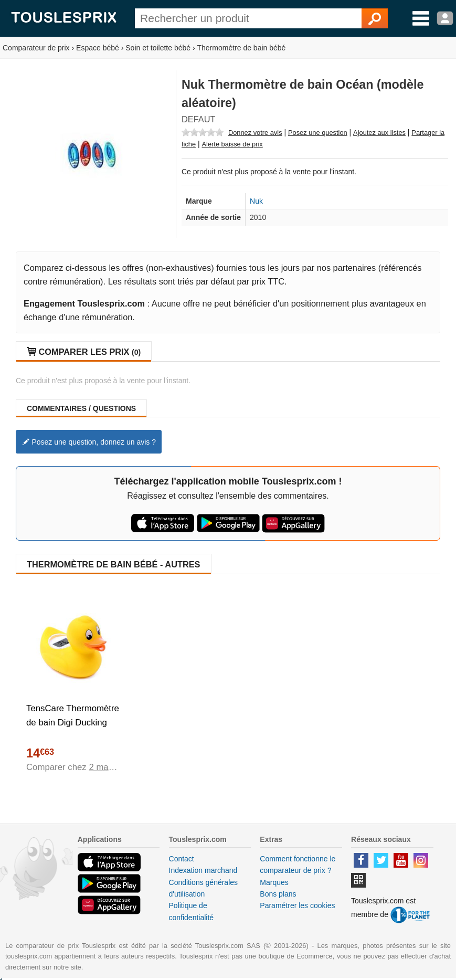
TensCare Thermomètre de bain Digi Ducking (73, 715)
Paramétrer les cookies (297, 905)
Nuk (256, 201)
